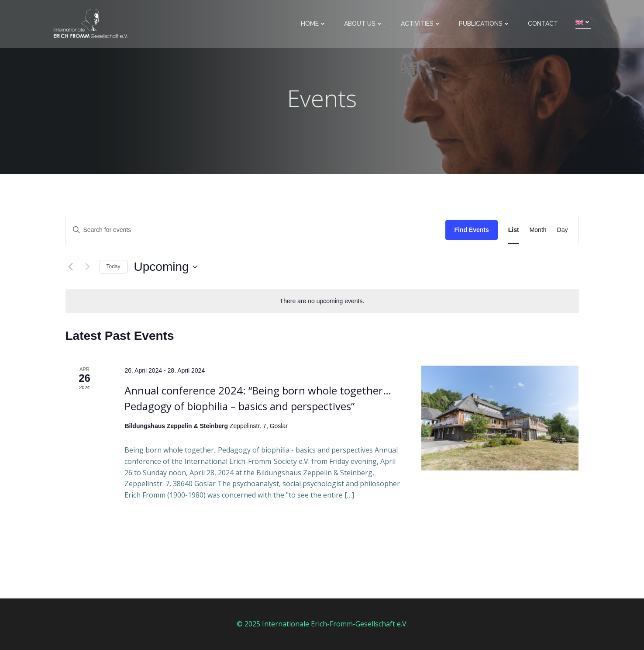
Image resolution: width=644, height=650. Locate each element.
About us (364, 24)
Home (314, 24)
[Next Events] (88, 267)
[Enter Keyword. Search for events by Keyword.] (256, 230)
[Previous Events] (71, 267)
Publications (485, 24)
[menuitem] (583, 22)
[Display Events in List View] (514, 230)
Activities (421, 24)
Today (114, 266)
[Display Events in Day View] (563, 230)
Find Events (471, 230)
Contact (543, 24)
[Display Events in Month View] (538, 230)
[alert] (322, 301)
